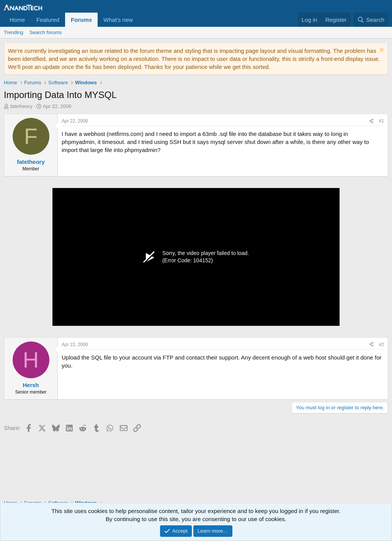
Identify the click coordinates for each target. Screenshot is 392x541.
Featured (48, 20)
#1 (381, 121)
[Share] (371, 121)
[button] (139, 20)
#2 (381, 345)
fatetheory (21, 106)
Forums (81, 20)
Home (17, 20)
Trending (14, 32)
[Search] (371, 20)
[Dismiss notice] (381, 51)
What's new (118, 20)
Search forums (46, 32)
